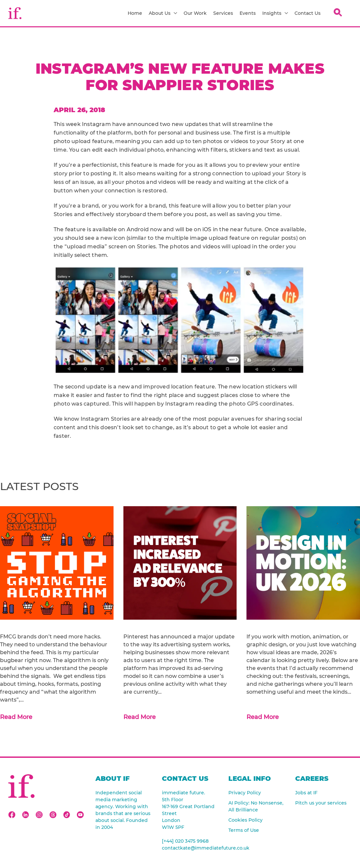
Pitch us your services (321, 803)
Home (135, 13)
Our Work (195, 13)
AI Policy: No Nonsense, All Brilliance (256, 806)
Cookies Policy (245, 820)
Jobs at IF (306, 793)
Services (223, 13)
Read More (16, 717)
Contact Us (308, 13)
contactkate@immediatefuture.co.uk (190, 848)
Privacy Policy (245, 793)
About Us (163, 13)
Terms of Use (244, 830)
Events (248, 13)
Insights (275, 13)
